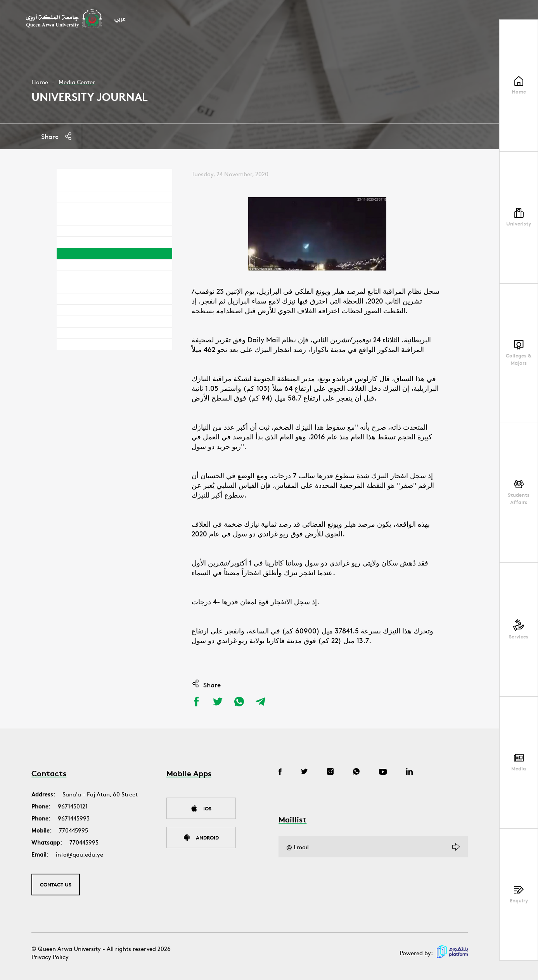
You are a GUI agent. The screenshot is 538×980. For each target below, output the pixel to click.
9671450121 (73, 806)
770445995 (74, 830)
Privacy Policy (50, 957)
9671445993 (74, 818)
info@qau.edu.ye (80, 854)
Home (40, 82)
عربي (120, 19)
